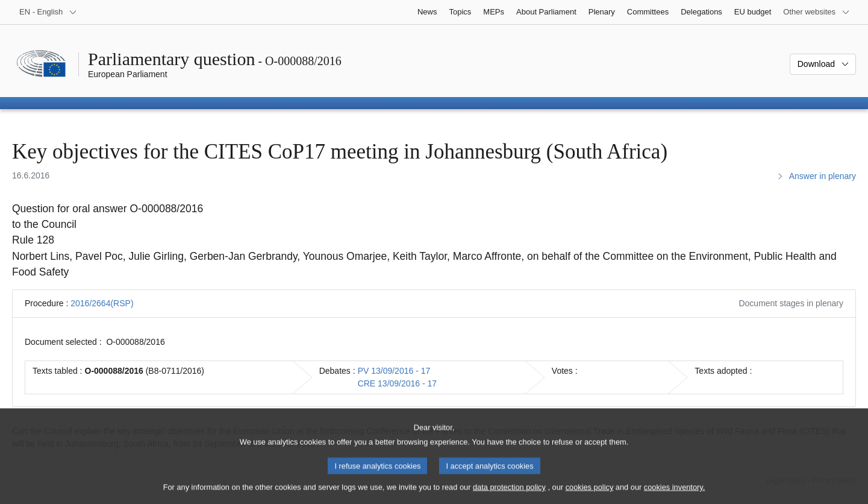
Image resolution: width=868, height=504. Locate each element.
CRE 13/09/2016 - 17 (398, 383)
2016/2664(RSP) (102, 303)
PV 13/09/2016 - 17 (394, 371)
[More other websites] (816, 12)
